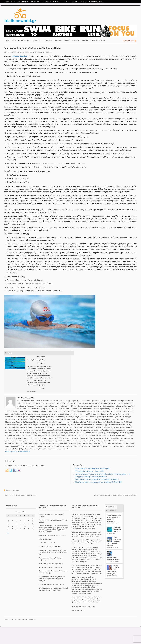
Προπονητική (36, 2)
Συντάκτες (84, 2)
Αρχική (7, 2)
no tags (16, 490)
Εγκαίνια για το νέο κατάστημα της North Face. (20, 495)
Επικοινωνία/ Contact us (96, 2)
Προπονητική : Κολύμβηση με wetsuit (117, 529)
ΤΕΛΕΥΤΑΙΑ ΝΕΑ (111, 510)
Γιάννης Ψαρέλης (20, 56)
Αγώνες (66, 2)
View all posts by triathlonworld (18, 452)
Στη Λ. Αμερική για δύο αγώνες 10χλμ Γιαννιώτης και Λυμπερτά (114, 542)
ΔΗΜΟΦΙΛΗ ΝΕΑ (111, 507)
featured (9, 490)
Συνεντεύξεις (75, 2)
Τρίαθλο (48, 52)
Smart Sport (57, 2)
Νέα (12, 2)
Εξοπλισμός (46, 2)
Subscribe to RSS (128, 41)
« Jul (8, 533)
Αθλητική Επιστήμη (23, 2)
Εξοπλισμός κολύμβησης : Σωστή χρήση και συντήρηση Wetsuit (116, 495)
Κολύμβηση (41, 52)
